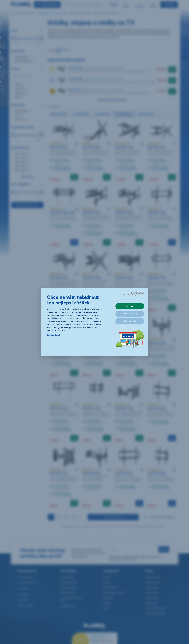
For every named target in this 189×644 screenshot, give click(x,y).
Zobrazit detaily (55, 335)
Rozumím (130, 306)
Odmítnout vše (130, 321)
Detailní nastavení (129, 314)
